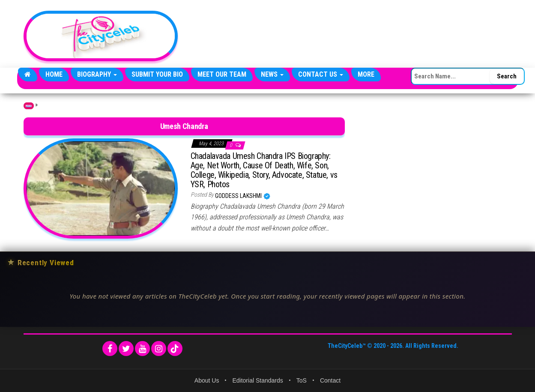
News (272, 74)
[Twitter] (126, 349)
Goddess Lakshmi (239, 196)
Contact (330, 380)
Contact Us (321, 74)
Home (54, 74)
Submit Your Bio (157, 74)
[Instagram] (159, 349)
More (366, 74)
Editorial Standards (257, 380)
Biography (97, 74)
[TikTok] (175, 349)
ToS (302, 380)
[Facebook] (110, 349)
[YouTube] (142, 349)
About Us (207, 380)
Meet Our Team (222, 74)
